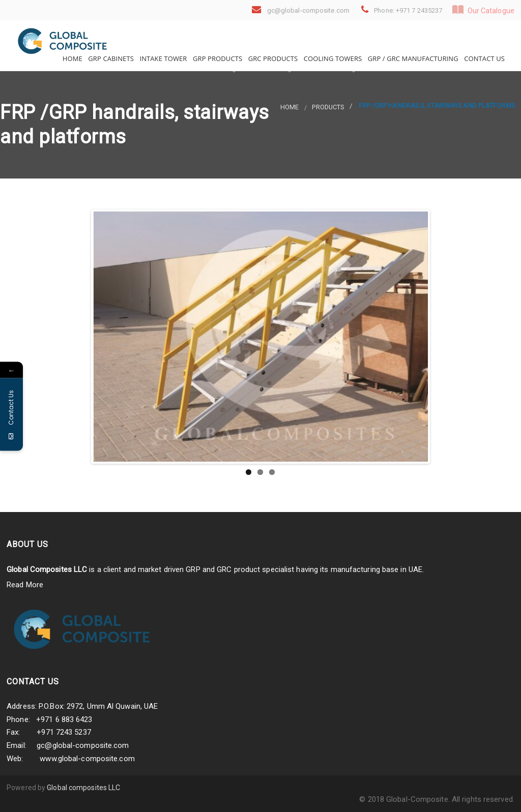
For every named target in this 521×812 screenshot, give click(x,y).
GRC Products (272, 58)
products (328, 107)
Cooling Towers (332, 58)
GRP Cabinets (110, 58)
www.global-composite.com (87, 759)
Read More (25, 585)
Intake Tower (163, 58)
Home (71, 58)
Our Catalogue (483, 10)
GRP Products (217, 58)
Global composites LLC (83, 788)
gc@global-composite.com (83, 745)
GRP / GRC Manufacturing (412, 58)
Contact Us (484, 58)
